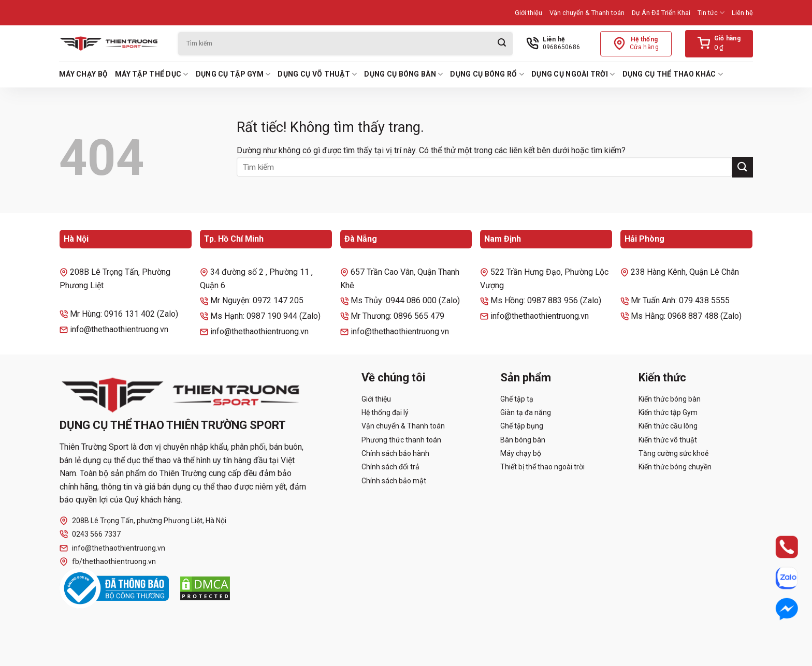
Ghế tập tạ (517, 399)
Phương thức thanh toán (401, 440)
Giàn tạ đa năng (526, 412)
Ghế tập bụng (522, 426)
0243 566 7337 (90, 534)
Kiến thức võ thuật (668, 440)
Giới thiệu (528, 13)
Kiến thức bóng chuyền (675, 467)
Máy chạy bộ (83, 74)
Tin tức (711, 13)
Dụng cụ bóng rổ (487, 74)
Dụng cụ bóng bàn (403, 74)
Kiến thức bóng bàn (670, 399)
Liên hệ (742, 13)
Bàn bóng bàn (523, 440)
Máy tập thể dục (152, 74)
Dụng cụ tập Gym (233, 74)
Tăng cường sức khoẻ (673, 453)
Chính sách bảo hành (395, 453)
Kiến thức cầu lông (668, 426)
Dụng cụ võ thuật (317, 74)
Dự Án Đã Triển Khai (661, 13)
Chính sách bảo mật (394, 481)
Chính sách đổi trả (390, 467)
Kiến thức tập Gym (668, 412)
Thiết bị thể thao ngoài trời (542, 467)
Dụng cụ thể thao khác (673, 74)
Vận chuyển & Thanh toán (587, 13)
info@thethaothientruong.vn (112, 548)
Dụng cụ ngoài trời (573, 74)
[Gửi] (502, 44)
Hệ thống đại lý (385, 412)
